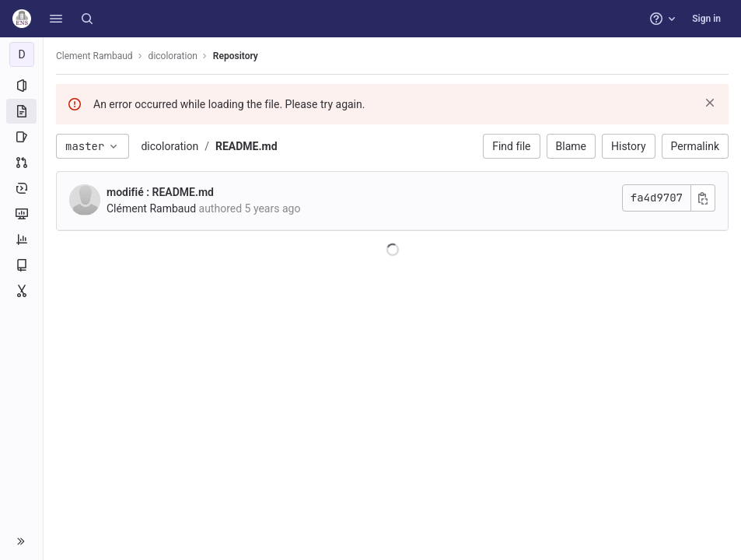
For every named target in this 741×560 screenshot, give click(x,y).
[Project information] (21, 86)
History (629, 146)
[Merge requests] (21, 163)
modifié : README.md (160, 192)
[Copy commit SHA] (703, 198)
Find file (511, 146)
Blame (571, 146)
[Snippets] (21, 291)
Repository (236, 56)
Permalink (695, 146)
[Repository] (21, 111)
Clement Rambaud (94, 56)
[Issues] (21, 137)
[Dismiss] (710, 103)
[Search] (87, 19)
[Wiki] (21, 265)
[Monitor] (21, 214)
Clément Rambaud (151, 208)
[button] (56, 19)
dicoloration (170, 146)
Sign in (706, 19)
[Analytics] (21, 240)
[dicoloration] (22, 54)
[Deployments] (21, 188)
